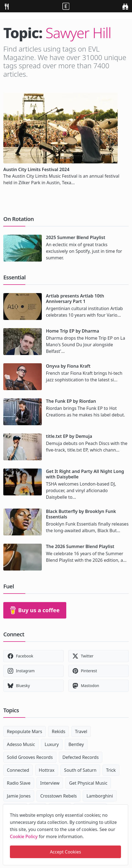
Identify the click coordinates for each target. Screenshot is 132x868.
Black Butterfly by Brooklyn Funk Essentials (81, 514)
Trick (111, 770)
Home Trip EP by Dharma (72, 331)
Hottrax (47, 770)
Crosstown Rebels (58, 796)
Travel (81, 731)
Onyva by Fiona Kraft (68, 366)
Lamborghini (100, 796)
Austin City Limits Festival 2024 (36, 169)
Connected (18, 770)
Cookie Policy (24, 836)
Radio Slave (19, 783)
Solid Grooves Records (30, 757)
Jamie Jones (19, 796)
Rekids (58, 731)
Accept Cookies (65, 852)
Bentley (76, 744)
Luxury (52, 744)
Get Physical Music (88, 783)
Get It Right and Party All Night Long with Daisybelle (85, 474)
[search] (125, 6)
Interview (50, 783)
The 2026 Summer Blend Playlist (80, 546)
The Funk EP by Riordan (71, 401)
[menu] (7, 6)
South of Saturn (80, 770)
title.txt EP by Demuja (69, 436)
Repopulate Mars (24, 731)
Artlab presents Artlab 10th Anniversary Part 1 (75, 299)
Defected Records (81, 757)
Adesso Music (21, 744)
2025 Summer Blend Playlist (76, 237)
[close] (123, 808)
